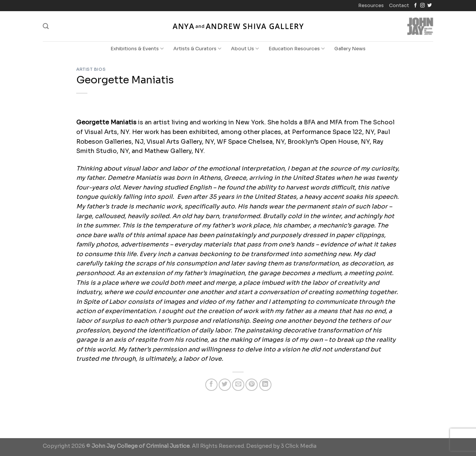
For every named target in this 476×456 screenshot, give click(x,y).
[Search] (46, 26)
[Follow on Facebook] (415, 6)
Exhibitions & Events (137, 49)
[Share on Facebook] (211, 385)
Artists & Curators (197, 49)
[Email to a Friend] (238, 385)
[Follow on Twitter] (430, 6)
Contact (399, 6)
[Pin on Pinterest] (252, 385)
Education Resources (297, 49)
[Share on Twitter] (225, 385)
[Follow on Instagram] (422, 6)
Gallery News (350, 49)
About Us (245, 49)
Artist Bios (91, 69)
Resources (371, 6)
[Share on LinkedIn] (265, 385)
